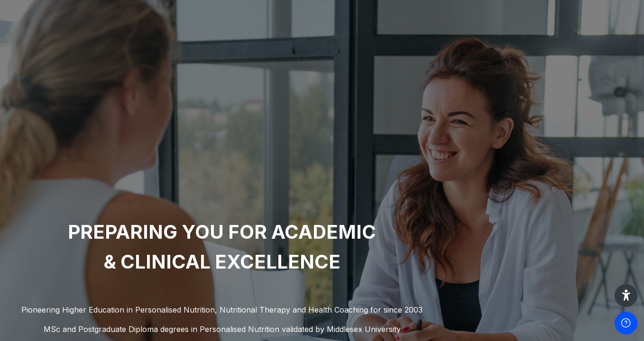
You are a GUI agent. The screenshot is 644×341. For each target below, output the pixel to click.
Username (476, 156)
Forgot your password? (596, 246)
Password (476, 202)
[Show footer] (626, 323)
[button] (626, 296)
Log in (544, 273)
